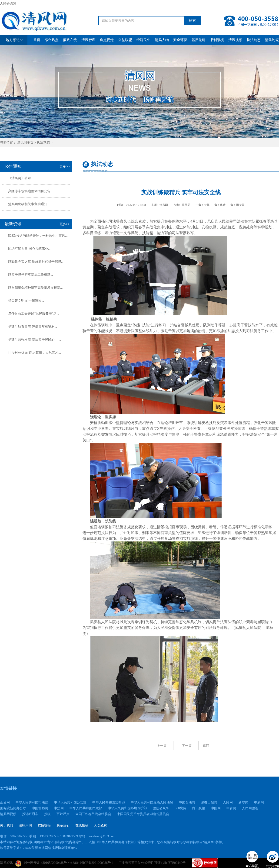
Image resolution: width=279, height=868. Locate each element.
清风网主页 (25, 143)
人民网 (228, 802)
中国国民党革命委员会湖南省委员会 (143, 814)
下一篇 (187, 746)
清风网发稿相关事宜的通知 (28, 204)
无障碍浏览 (8, 3)
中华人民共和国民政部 (86, 808)
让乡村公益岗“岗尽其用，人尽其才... (35, 353)
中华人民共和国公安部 (70, 802)
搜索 (192, 21)
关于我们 (7, 825)
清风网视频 (8, 814)
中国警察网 (40, 808)
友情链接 (44, 825)
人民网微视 (250, 808)
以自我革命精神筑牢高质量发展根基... (35, 288)
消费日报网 (209, 802)
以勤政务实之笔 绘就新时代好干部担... (36, 262)
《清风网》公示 (20, 178)
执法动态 (43, 143)
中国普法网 (187, 802)
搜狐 (47, 814)
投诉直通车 (30, 814)
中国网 (216, 808)
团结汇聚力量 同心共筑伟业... (29, 249)
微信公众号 (161, 808)
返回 (206, 746)
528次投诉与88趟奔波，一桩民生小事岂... (38, 236)
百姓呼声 (63, 814)
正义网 (5, 802)
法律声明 (25, 825)
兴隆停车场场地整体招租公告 (29, 191)
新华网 (243, 802)
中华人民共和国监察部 (109, 802)
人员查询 (101, 825)
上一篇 (162, 746)
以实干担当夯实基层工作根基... (31, 275)
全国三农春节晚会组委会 (93, 814)
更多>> (65, 167)
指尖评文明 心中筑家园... (26, 301)
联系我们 (63, 825)
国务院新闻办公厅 (13, 808)
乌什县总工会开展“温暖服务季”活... (34, 314)
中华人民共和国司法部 (32, 802)
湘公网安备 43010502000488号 (41, 863)
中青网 (231, 808)
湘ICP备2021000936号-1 (97, 863)
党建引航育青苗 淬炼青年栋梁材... (33, 327)
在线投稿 (82, 825)
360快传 (181, 808)
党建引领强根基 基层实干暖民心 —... (35, 340)
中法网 (59, 808)
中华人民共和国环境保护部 (127, 808)
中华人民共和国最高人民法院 (152, 802)
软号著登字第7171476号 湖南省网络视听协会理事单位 (39, 848)
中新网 (259, 802)
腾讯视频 (199, 808)
